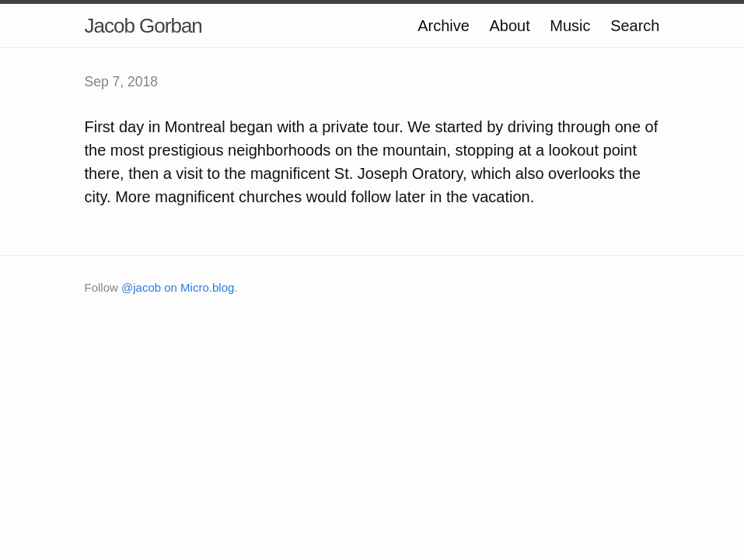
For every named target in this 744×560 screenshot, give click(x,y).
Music (570, 26)
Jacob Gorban (143, 26)
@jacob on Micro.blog (178, 287)
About (510, 26)
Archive (444, 26)
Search (635, 26)
